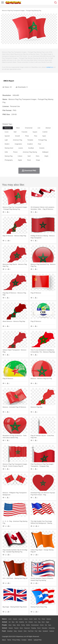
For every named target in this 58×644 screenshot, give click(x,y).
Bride (18, 625)
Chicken (31, 622)
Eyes (50, 625)
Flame (43, 619)
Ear (46, 625)
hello (6, 152)
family (23, 625)
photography (9, 160)
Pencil (39, 628)
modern (7, 144)
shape (38, 160)
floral (29, 160)
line (39, 128)
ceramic (42, 148)
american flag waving (30, 152)
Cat (26, 622)
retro (38, 156)
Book (21, 628)
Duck (43, 622)
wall (15, 132)
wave (18, 128)
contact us (50, 67)
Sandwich (45, 631)
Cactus (26, 619)
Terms (9, 640)
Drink (25, 631)
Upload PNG (38, 640)
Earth (35, 619)
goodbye (31, 148)
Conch (31, 619)
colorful (45, 132)
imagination (18, 144)
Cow (35, 622)
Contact (24, 640)
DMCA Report (9, 81)
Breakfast (10, 631)
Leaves (20, 619)
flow (36, 136)
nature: (4, 619)
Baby (14, 625)
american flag (17, 140)
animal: (5, 622)
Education (45, 628)
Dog (39, 622)
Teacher (16, 628)
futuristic (25, 132)
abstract (48, 128)
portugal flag (42, 140)
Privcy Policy (16, 640)
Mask (10, 625)
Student (11, 628)
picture (15, 152)
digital (20, 160)
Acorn (10, 619)
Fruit (36, 631)
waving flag (9, 156)
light (6, 140)
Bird (17, 622)
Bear (13, 622)
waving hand (9, 148)
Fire (39, 619)
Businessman (35, 625)
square (35, 132)
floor (40, 144)
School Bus (52, 628)
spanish (7, 136)
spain (44, 136)
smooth (17, 136)
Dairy (15, 631)
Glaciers (49, 619)
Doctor (42, 625)
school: (5, 628)
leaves (21, 148)
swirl (29, 156)
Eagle (47, 622)
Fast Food (31, 631)
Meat (40, 631)
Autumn (15, 619)
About (4, 640)
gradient (30, 144)
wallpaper (45, 152)
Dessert (20, 631)
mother (28, 625)
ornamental (29, 128)
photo (27, 136)
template (30, 140)
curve (7, 132)
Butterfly (22, 622)
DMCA (30, 640)
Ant (9, 622)
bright (46, 156)
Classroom (27, 628)
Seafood (52, 631)
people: (5, 625)
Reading (34, 628)
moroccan (8, 128)
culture (20, 156)
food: (4, 631)
